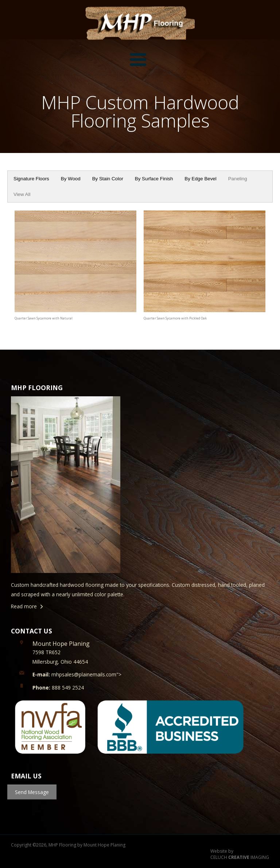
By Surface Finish (154, 179)
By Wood (71, 179)
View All (22, 194)
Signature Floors (31, 179)
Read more (24, 606)
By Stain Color (108, 179)
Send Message (32, 792)
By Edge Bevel (200, 179)
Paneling (238, 179)
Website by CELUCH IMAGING (240, 854)
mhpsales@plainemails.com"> (77, 674)
